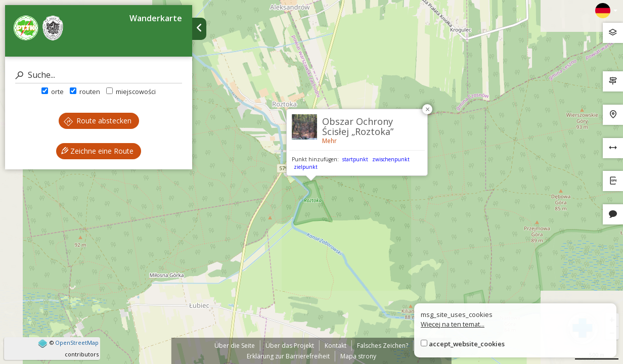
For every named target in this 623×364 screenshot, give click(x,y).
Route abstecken (98, 121)
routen (85, 92)
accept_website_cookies (467, 344)
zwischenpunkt (391, 159)
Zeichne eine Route (97, 151)
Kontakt (336, 346)
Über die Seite (235, 346)
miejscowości (131, 92)
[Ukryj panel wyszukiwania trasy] (199, 29)
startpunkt (355, 159)
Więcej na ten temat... (453, 324)
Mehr (329, 141)
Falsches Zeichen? (383, 346)
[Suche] (99, 75)
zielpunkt (306, 167)
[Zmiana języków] (606, 11)
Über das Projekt (290, 346)
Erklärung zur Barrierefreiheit (288, 356)
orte (53, 92)
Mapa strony (358, 356)
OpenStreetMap (77, 343)
